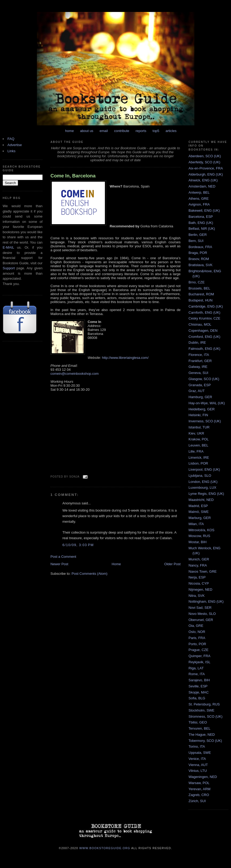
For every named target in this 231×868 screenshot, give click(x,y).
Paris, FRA (197, 638)
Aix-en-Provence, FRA (206, 168)
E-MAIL (8, 247)
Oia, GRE (196, 626)
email (104, 131)
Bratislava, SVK (200, 265)
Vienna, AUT (198, 765)
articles (171, 131)
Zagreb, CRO (199, 795)
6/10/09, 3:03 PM (78, 545)
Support (9, 268)
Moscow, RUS (199, 536)
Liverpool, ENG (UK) (204, 469)
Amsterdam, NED (202, 186)
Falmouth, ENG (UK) (204, 349)
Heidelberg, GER (202, 409)
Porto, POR (197, 644)
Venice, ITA (197, 759)
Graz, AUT (197, 391)
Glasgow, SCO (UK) (204, 379)
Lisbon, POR (198, 463)
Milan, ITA (196, 524)
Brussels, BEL (199, 288)
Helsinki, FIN (198, 415)
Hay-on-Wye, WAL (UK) (207, 403)
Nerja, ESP (197, 577)
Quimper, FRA (199, 656)
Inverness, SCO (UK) (205, 421)
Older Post (172, 564)
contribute (122, 131)
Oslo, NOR (197, 632)
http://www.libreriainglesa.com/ (125, 358)
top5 (156, 131)
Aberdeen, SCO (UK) (205, 156)
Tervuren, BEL (199, 728)
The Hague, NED (202, 735)
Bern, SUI (196, 241)
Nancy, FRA (198, 565)
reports (141, 131)
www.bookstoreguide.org (105, 848)
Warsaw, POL (199, 783)
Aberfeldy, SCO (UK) (204, 162)
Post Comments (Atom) (90, 574)
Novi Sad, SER (200, 608)
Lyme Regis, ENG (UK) (206, 494)
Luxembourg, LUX (202, 488)
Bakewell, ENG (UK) (204, 210)
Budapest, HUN (200, 300)
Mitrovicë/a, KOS (202, 530)
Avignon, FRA (199, 204)
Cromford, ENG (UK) (204, 337)
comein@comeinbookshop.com (75, 374)
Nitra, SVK (197, 596)
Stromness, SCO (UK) (206, 716)
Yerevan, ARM (200, 789)
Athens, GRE (199, 199)
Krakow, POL (199, 439)
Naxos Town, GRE (203, 571)
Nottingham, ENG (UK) (206, 601)
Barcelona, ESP (201, 217)
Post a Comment (63, 557)
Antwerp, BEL (199, 192)
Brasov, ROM (199, 259)
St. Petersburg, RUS (204, 704)
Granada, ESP (200, 385)
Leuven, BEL (198, 445)
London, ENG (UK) (203, 482)
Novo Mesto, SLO (202, 614)
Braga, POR (198, 253)
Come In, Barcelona (73, 176)
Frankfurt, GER (200, 361)
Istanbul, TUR (199, 427)
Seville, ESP (198, 686)
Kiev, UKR (196, 433)
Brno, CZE (197, 282)
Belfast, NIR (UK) (202, 229)
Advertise (15, 145)
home (69, 131)
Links (11, 151)
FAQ (11, 139)
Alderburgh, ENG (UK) (206, 174)
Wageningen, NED (203, 777)
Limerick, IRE (199, 458)
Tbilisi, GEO (198, 722)
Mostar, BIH (198, 542)
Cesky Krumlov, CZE (204, 318)
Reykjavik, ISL (199, 662)
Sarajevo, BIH (199, 680)
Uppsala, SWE (200, 753)
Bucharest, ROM (201, 294)
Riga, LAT (196, 668)
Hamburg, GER (200, 397)
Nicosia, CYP (199, 583)
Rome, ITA (197, 674)
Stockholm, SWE (202, 710)
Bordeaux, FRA (200, 247)
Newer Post (59, 564)
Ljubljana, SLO (200, 476)
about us (87, 131)
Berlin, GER (198, 235)
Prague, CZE (198, 650)
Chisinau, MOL (200, 324)
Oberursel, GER (201, 620)
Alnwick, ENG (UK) (203, 180)
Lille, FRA (196, 451)
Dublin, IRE (197, 342)
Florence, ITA (199, 355)
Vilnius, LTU (198, 771)
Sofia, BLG (197, 698)
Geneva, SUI (198, 373)
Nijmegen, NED (200, 590)
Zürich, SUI (197, 801)
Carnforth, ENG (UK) (204, 312)
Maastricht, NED (201, 500)
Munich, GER (199, 559)
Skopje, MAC (199, 692)
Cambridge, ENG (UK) (206, 306)
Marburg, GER (200, 518)
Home (116, 564)
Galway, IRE (198, 367)
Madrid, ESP (198, 506)
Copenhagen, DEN (203, 331)
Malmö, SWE (199, 512)
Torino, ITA (197, 746)
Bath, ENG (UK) (201, 223)
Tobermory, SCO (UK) (205, 741)
